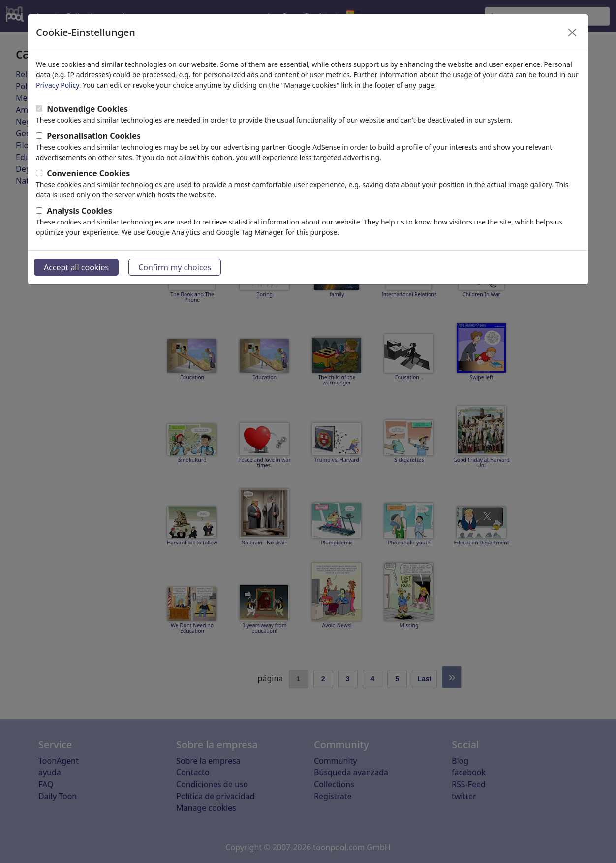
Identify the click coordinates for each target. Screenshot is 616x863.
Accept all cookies (76, 267)
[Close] (572, 32)
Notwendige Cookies (87, 109)
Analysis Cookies (79, 211)
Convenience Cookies (88, 173)
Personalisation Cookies (94, 136)
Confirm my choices (175, 267)
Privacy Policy (58, 85)
